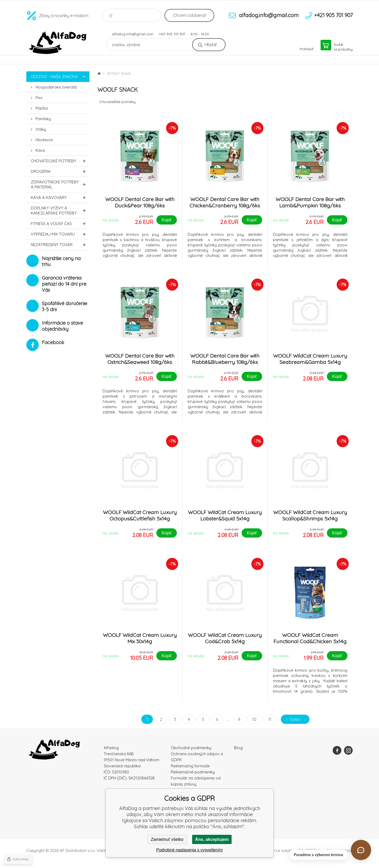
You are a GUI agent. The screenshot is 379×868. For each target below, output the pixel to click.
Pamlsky (43, 119)
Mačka (42, 108)
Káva (40, 150)
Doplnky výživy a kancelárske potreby (60, 211)
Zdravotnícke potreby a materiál (60, 184)
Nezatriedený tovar (60, 245)
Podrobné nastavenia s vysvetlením (190, 850)
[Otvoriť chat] (361, 850)
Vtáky (41, 129)
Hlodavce (44, 140)
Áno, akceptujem (212, 839)
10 (252, 719)
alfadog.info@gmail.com (133, 34)
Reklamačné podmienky (193, 772)
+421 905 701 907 (172, 34)
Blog (238, 748)
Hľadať (210, 45)
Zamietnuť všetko (167, 839)
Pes (39, 98)
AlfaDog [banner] (58, 43)
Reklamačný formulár (190, 766)
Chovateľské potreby (60, 161)
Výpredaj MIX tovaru (60, 234)
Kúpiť (167, 220)
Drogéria (60, 171)
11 (267, 719)
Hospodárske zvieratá (56, 87)
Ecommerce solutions (278, 850)
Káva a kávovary (60, 198)
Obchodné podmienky (191, 748)
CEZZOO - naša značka (60, 77)
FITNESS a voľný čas (60, 224)
